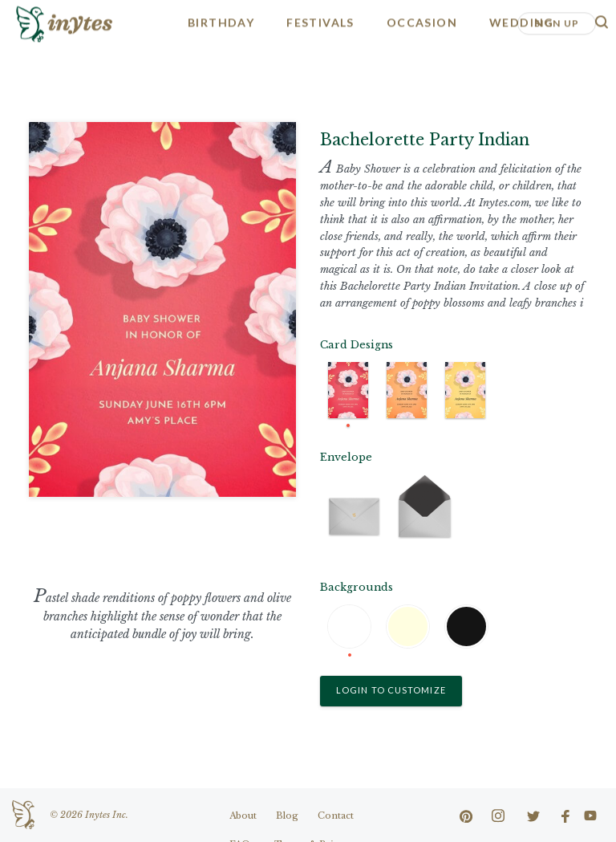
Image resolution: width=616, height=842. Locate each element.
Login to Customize (391, 690)
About (243, 816)
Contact (336, 816)
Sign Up (557, 22)
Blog (287, 816)
